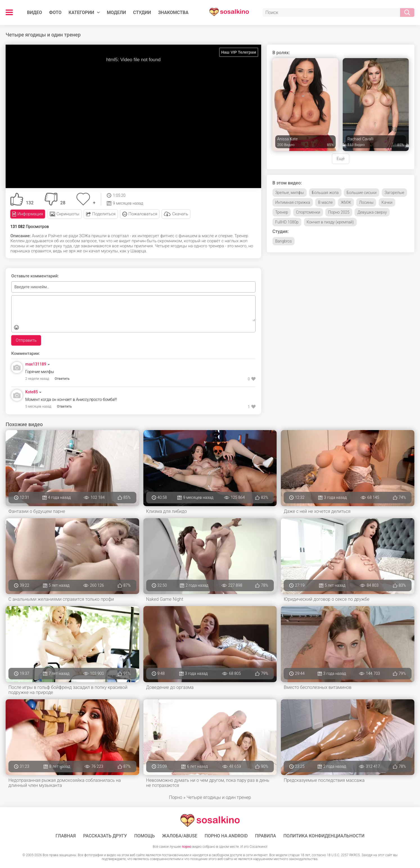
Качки (387, 202)
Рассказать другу (105, 836)
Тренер (282, 212)
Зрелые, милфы (290, 193)
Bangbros (284, 241)
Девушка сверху (372, 212)
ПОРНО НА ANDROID (226, 836)
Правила (266, 836)
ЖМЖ (346, 202)
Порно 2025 (339, 212)
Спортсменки (308, 212)
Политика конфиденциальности (324, 836)
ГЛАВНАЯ (66, 836)
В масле (325, 202)
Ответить (62, 379)
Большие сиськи (362, 193)
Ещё (340, 159)
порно (187, 847)
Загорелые (394, 193)
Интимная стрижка (293, 202)
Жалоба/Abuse (180, 836)
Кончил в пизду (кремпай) (330, 222)
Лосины (366, 202)
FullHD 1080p (287, 222)
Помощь (144, 836)
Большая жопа (325, 193)
